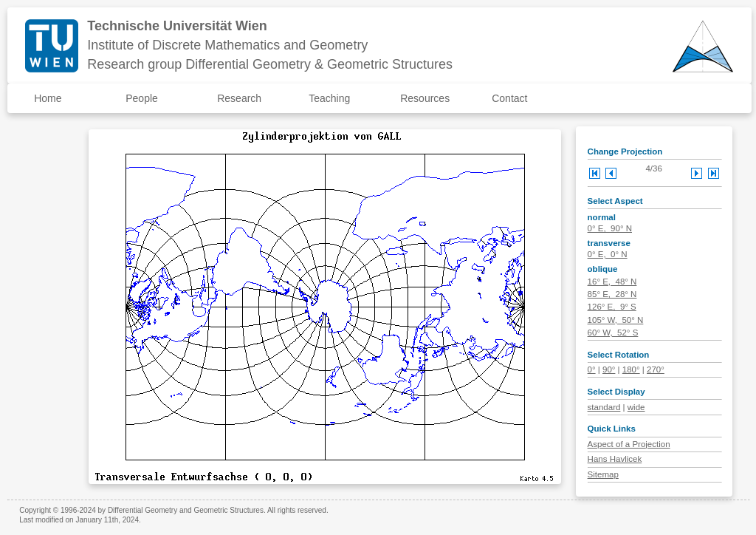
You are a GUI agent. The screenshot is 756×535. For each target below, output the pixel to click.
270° (656, 369)
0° (592, 369)
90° (609, 369)
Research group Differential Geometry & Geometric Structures (270, 64)
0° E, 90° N (610, 228)
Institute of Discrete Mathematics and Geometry (227, 45)
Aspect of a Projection (629, 444)
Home (48, 98)
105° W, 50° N (616, 320)
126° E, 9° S (612, 307)
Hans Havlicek (615, 459)
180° (631, 369)
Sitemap (603, 474)
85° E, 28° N (612, 294)
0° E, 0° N (608, 254)
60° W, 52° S (613, 333)
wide (636, 407)
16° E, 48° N (612, 282)
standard (604, 407)
